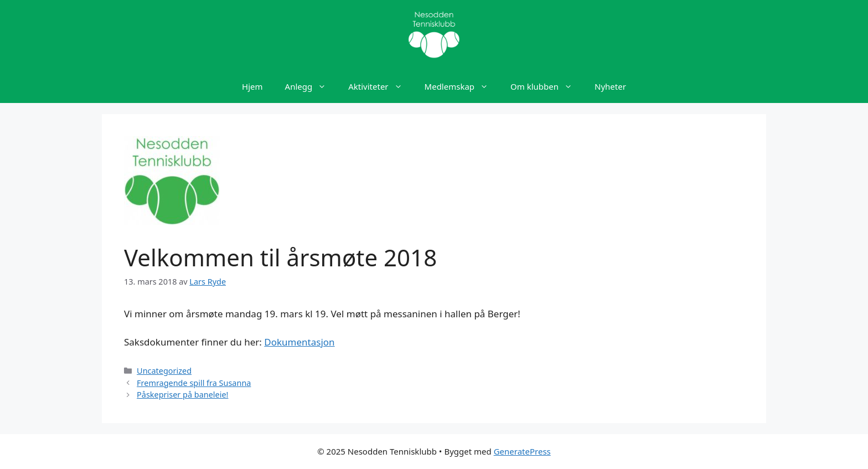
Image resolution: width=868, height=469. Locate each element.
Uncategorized (164, 371)
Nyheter (610, 86)
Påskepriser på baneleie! (182, 395)
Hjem (252, 86)
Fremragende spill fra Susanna (194, 383)
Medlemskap (462, 86)
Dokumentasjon (299, 342)
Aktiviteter (381, 86)
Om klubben (547, 86)
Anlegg (311, 86)
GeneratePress (522, 451)
